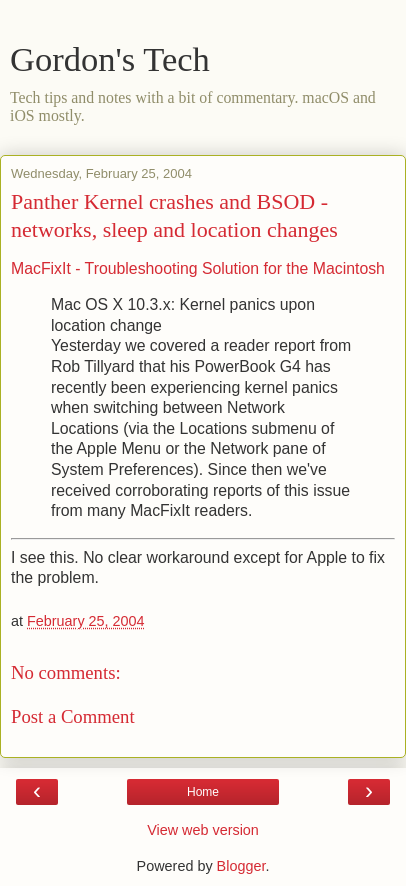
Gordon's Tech (110, 59)
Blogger (241, 866)
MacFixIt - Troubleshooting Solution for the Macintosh (198, 268)
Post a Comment (73, 716)
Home (203, 792)
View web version (203, 830)
